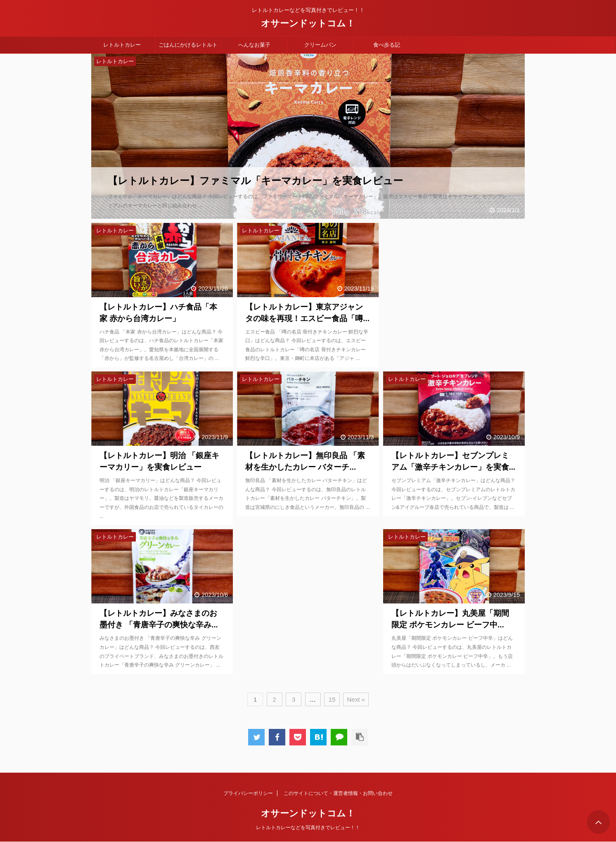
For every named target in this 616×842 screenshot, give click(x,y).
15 (332, 699)
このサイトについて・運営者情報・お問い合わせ (338, 793)
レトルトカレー (122, 45)
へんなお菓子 (254, 45)
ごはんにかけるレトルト (188, 45)
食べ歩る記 (387, 45)
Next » (356, 699)
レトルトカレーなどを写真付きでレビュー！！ (308, 828)
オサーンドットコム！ (308, 23)
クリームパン (320, 45)
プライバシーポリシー (248, 793)
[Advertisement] (454, 289)
